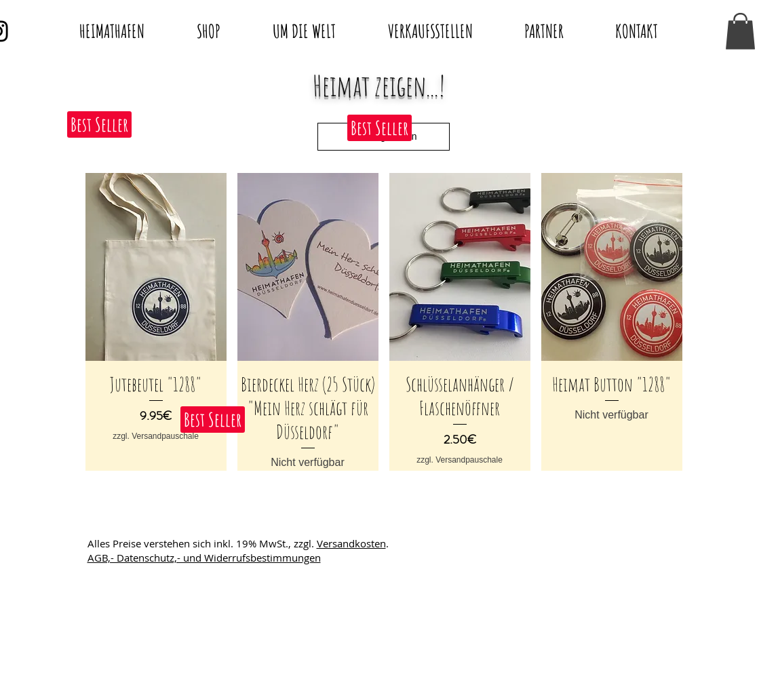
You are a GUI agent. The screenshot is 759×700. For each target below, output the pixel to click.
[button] (740, 31)
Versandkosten (351, 543)
